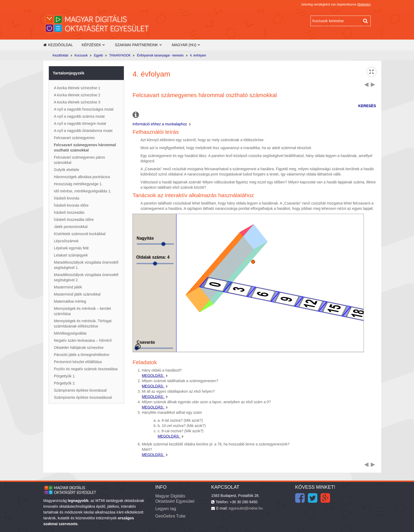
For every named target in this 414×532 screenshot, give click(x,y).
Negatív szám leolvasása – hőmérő (83, 340)
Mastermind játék (68, 287)
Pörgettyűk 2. (65, 383)
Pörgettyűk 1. (65, 376)
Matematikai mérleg (70, 301)
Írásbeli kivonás (67, 198)
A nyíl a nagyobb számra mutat (79, 116)
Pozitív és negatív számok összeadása (86, 369)
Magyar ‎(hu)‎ (184, 45)
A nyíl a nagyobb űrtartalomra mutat (83, 131)
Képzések (91, 45)
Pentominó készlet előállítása (78, 362)
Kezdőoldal (58, 45)
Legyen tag (166, 509)
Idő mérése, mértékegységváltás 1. (83, 191)
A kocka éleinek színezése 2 (77, 95)
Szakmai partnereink (137, 45)
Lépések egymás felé (71, 248)
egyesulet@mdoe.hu (246, 508)
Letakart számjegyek (71, 255)
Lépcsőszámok (66, 241)
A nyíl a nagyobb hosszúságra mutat (84, 109)
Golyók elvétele (67, 170)
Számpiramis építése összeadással (83, 397)
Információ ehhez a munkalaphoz (162, 124)
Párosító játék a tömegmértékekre (82, 355)
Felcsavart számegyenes (74, 138)
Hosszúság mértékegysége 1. (78, 184)
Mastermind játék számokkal (77, 294)
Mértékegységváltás (70, 333)
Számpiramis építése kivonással (80, 390)
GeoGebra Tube (170, 516)
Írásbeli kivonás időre (71, 205)
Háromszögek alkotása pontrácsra (82, 177)
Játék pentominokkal (71, 227)
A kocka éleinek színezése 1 (77, 88)
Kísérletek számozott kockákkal (80, 234)
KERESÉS (367, 106)
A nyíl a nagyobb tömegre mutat (80, 123)
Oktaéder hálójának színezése (79, 348)
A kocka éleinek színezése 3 (77, 102)
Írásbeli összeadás (69, 212)
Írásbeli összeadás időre (74, 220)
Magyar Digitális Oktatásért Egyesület (175, 499)
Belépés (364, 4)
